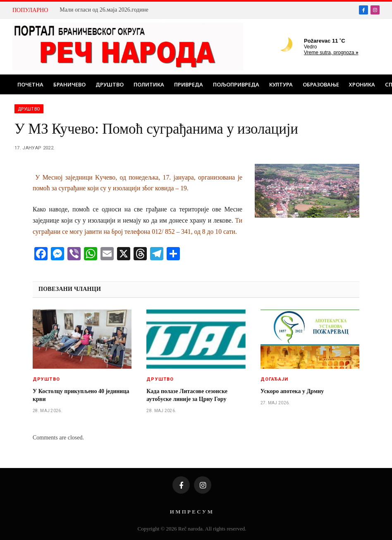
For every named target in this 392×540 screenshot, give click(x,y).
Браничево (69, 84)
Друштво (110, 84)
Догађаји (275, 379)
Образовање (321, 84)
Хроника (362, 84)
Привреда (189, 84)
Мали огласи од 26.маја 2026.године (104, 10)
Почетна (30, 84)
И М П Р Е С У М (191, 512)
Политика (149, 84)
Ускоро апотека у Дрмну (292, 391)
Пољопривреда (236, 84)
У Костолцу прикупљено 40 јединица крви (81, 395)
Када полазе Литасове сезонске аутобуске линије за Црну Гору (187, 395)
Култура (281, 84)
